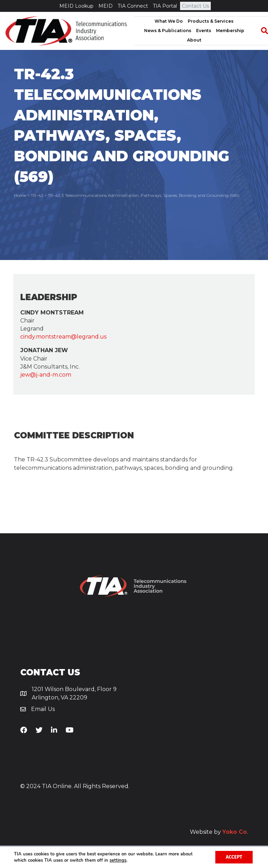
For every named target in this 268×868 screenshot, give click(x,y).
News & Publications (168, 31)
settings (118, 860)
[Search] (261, 31)
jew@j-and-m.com (46, 375)
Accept (234, 857)
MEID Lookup (76, 6)
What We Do (169, 21)
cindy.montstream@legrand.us (63, 337)
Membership (230, 31)
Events (204, 31)
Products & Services (211, 21)
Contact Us (195, 6)
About (194, 40)
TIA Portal (165, 6)
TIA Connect (133, 6)
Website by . (219, 832)
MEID (106, 6)
